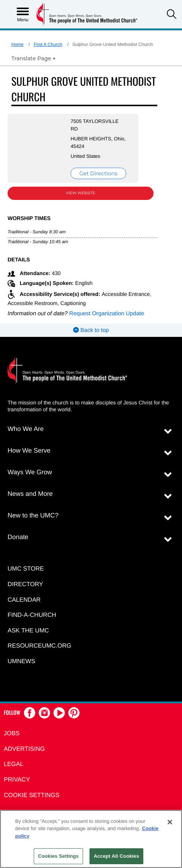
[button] (172, 15)
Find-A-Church (32, 615)
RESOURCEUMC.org (39, 646)
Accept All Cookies (116, 856)
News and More (30, 494)
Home (17, 44)
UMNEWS (21, 661)
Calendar (24, 600)
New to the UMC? (33, 515)
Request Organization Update (107, 314)
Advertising (24, 749)
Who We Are (26, 429)
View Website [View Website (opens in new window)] (81, 193)
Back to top (91, 330)
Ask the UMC (28, 631)
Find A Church (48, 44)
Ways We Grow (30, 472)
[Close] (170, 822)
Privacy (17, 780)
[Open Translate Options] (34, 58)
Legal (14, 764)
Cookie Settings (32, 795)
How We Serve (29, 451)
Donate (18, 537)
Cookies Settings (58, 856)
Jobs (12, 734)
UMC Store (26, 569)
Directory (25, 584)
